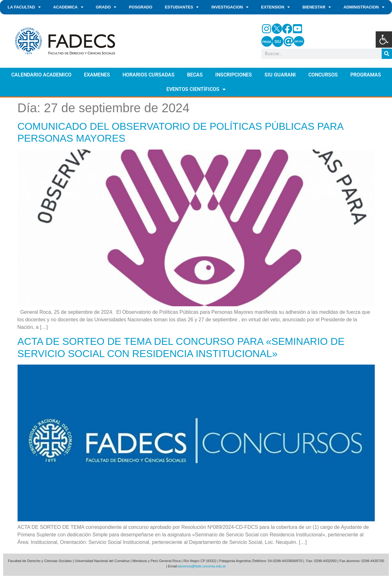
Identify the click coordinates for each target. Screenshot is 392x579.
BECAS (195, 75)
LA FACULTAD (24, 7)
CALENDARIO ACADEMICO (41, 75)
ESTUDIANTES (182, 7)
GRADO (106, 7)
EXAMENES (97, 75)
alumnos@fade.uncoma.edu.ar (202, 566)
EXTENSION (275, 7)
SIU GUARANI (280, 75)
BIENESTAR (317, 7)
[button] (384, 39)
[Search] (387, 54)
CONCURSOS (323, 75)
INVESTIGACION (230, 7)
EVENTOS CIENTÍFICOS (196, 89)
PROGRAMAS (366, 75)
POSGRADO (141, 7)
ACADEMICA (68, 7)
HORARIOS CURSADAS (149, 75)
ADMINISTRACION (364, 7)
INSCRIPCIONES (234, 75)
